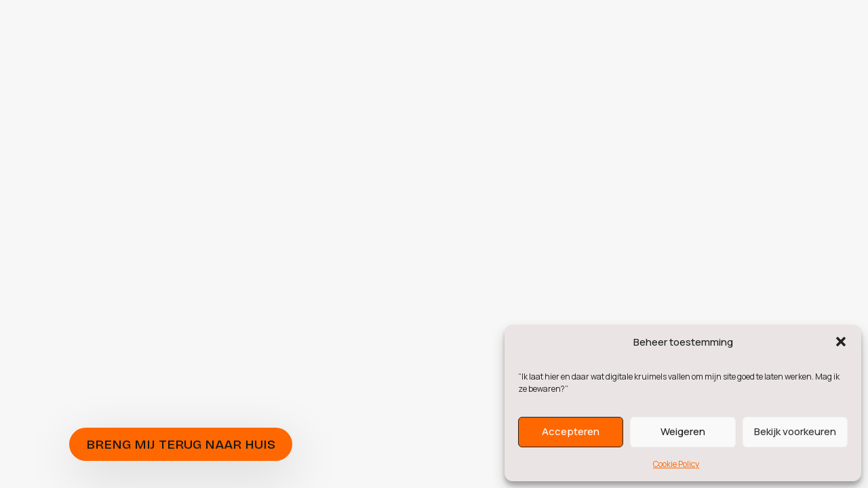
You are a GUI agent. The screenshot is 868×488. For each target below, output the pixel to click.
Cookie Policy (676, 464)
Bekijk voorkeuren (795, 431)
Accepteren (571, 431)
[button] (841, 342)
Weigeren (683, 431)
